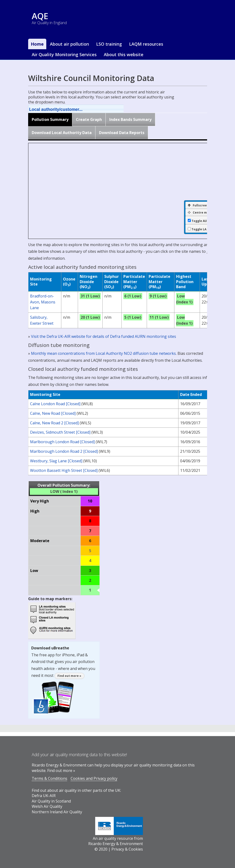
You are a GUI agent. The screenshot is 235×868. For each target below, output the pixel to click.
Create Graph (89, 119)
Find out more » (69, 676)
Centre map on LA (204, 213)
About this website (124, 54)
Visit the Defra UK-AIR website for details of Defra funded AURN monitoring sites (104, 336)
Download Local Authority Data (62, 133)
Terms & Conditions (50, 778)
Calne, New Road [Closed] (53, 413)
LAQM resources (146, 44)
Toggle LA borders (205, 229)
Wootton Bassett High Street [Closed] (64, 470)
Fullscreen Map (202, 205)
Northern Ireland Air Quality (57, 812)
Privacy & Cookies (127, 849)
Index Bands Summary (130, 119)
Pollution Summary (50, 119)
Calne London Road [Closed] (55, 404)
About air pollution (69, 44)
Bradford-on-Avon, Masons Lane (43, 302)
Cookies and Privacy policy (94, 778)
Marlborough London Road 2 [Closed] (64, 451)
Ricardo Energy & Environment (116, 844)
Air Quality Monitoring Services (64, 54)
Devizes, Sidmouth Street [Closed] (60, 432)
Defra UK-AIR (44, 796)
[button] (82, 109)
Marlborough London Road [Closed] (62, 442)
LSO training (109, 44)
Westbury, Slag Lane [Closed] (56, 461)
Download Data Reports (122, 133)
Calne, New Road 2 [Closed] (54, 423)
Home (37, 44)
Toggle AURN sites (206, 221)
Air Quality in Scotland (51, 801)
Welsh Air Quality (47, 806)
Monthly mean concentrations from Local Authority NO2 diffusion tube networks (103, 353)
